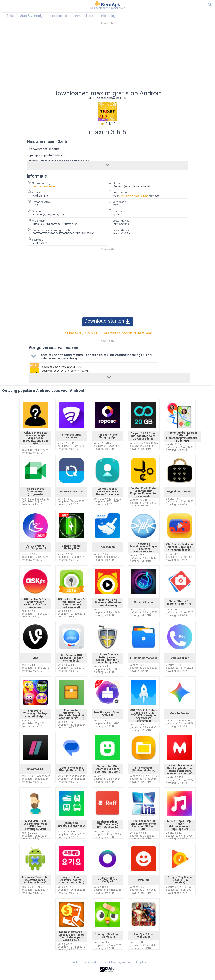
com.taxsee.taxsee (44, 186)
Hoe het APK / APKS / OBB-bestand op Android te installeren (107, 333)
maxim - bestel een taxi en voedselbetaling (84, 16)
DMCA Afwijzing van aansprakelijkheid (125, 962)
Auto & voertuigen (33, 16)
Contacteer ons (77, 962)
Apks (10, 16)
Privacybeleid (94, 962)
